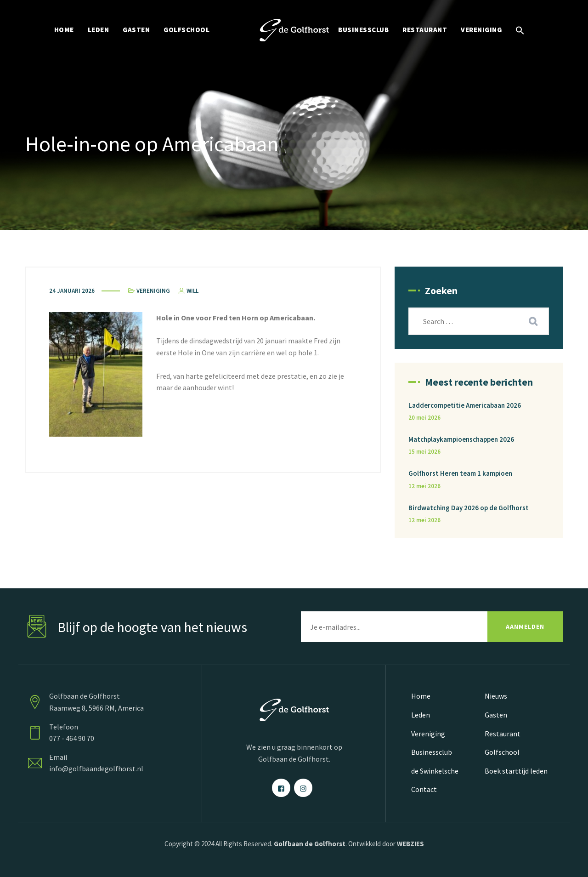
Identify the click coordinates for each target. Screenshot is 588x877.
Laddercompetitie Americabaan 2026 (465, 405)
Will (188, 291)
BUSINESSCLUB (363, 30)
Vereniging (153, 291)
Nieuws (496, 696)
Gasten (496, 715)
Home (421, 696)
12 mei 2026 (424, 486)
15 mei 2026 (424, 452)
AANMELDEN (525, 626)
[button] (520, 30)
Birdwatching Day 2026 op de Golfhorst (469, 508)
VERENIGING (481, 30)
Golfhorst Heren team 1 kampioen (460, 473)
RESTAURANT (425, 30)
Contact (424, 789)
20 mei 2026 (424, 418)
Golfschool (502, 752)
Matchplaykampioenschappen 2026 (461, 439)
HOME (64, 30)
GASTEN (136, 30)
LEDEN (99, 30)
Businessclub (432, 752)
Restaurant (503, 734)
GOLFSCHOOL (187, 30)
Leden (421, 715)
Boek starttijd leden (516, 771)
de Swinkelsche (435, 771)
